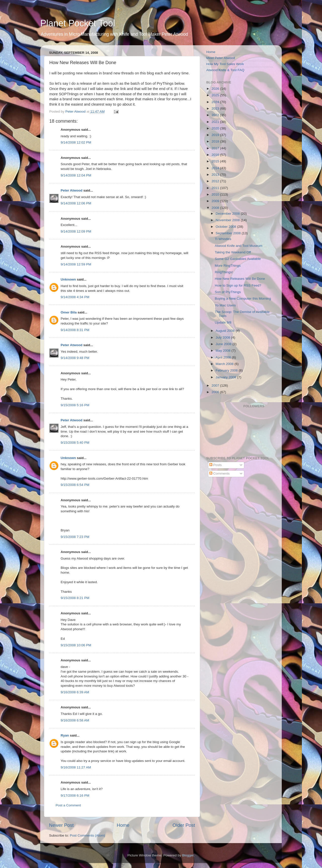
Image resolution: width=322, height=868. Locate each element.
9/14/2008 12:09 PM (76, 231)
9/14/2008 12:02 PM (76, 142)
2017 (216, 148)
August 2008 (226, 331)
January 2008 (226, 377)
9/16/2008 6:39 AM (75, 692)
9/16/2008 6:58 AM (75, 720)
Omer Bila (69, 312)
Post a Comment (68, 805)
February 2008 (227, 370)
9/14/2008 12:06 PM (76, 203)
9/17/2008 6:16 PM (75, 795)
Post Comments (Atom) (88, 835)
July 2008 (223, 337)
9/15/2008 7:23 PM (75, 537)
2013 (216, 175)
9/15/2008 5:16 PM (75, 405)
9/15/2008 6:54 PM (75, 485)
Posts (216, 465)
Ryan (65, 735)
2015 (216, 161)
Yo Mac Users (225, 305)
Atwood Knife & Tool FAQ (225, 70)
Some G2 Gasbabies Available (238, 259)
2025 (216, 95)
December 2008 (228, 214)
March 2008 (225, 364)
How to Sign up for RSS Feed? (238, 285)
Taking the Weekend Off (233, 252)
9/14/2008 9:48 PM (75, 358)
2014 (216, 168)
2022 (216, 115)
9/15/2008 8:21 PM (75, 598)
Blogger (188, 855)
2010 (216, 194)
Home (123, 825)
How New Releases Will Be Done (240, 279)
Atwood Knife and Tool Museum (239, 246)
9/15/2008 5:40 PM (75, 443)
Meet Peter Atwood (221, 58)
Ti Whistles (223, 239)
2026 (216, 89)
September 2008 (229, 233)
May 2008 (224, 351)
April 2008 (224, 357)
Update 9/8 (223, 322)
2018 (216, 141)
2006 (216, 392)
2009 (216, 201)
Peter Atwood (72, 190)
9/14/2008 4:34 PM (75, 297)
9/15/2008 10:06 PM (76, 645)
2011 (216, 188)
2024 (216, 102)
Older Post (184, 825)
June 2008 (224, 344)
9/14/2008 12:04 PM (76, 175)
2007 (216, 385)
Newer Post (61, 825)
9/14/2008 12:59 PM (76, 264)
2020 (216, 128)
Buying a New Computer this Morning (243, 299)
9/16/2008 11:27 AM (76, 767)
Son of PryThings (228, 292)
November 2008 (228, 220)
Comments (219, 473)
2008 (216, 208)
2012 (216, 181)
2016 (216, 155)
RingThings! (224, 272)
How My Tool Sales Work (225, 64)
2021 (216, 122)
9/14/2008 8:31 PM (75, 330)
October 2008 (226, 227)
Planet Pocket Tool (78, 23)
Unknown (68, 279)
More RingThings (228, 266)
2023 (216, 108)
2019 (216, 135)
